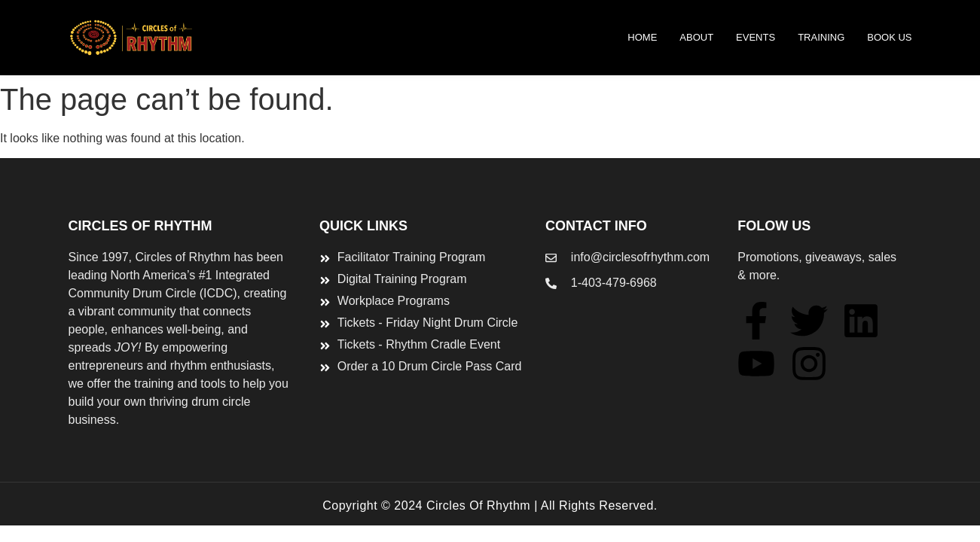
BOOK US (889, 37)
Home (642, 37)
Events (756, 37)
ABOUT (696, 37)
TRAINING (821, 37)
